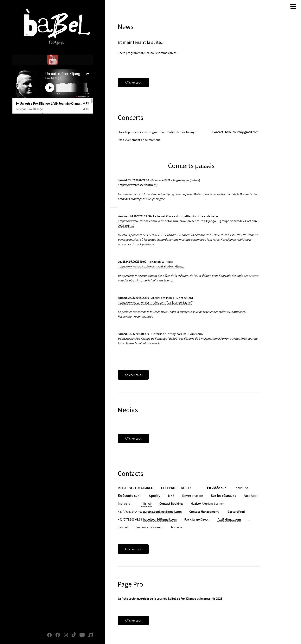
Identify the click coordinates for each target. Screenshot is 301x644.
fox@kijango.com (229, 519)
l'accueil (123, 527)
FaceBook (251, 496)
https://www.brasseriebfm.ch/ (138, 185)
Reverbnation (193, 496)
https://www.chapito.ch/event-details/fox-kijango (151, 266)
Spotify (155, 496)
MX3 (171, 496)
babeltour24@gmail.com (160, 519)
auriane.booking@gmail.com (162, 512)
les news (177, 527)
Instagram (126, 503)
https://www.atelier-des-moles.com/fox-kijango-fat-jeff (155, 302)
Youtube (242, 488)
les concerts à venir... (150, 527)
